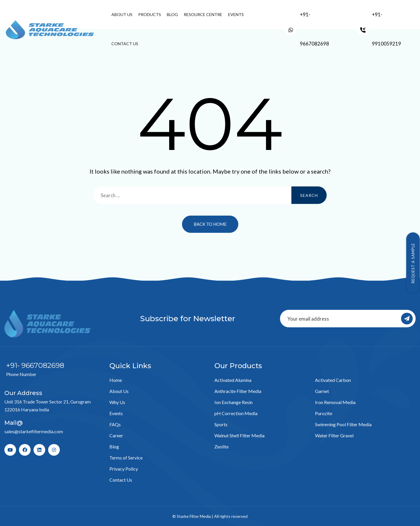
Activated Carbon (333, 380)
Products (150, 14)
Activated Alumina (233, 380)
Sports (221, 424)
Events (236, 14)
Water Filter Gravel (334, 435)
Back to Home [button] (210, 224)
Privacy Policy (124, 469)
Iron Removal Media (335, 402)
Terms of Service (126, 458)
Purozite (324, 413)
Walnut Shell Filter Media (239, 435)
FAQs (115, 424)
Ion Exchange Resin (233, 402)
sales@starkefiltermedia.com (34, 431)
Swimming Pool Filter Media (343, 424)
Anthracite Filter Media (238, 391)
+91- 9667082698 (314, 29)
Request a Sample (413, 263)
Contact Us (125, 44)
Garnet (322, 391)
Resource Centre (203, 14)
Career (116, 435)
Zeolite (222, 447)
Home (116, 380)
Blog (172, 14)
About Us (122, 14)
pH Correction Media (236, 413)
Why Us (117, 402)
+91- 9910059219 (386, 29)
